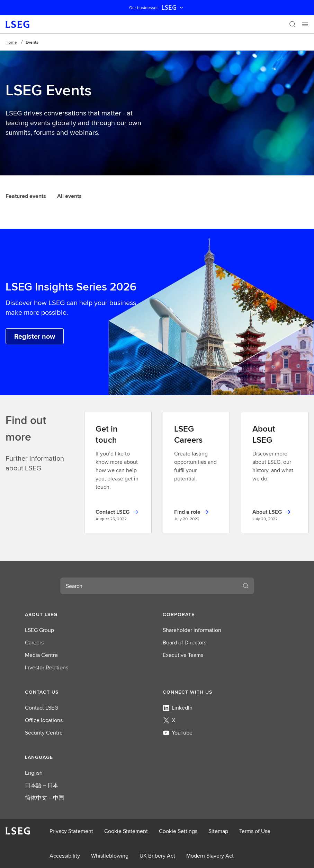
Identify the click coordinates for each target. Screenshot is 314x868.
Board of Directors (185, 643)
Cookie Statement (126, 831)
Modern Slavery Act (210, 856)
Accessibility (65, 856)
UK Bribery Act (157, 856)
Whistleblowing (110, 856)
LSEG (173, 8)
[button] (88, 614)
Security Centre (44, 733)
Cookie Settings (178, 831)
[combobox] (149, 586)
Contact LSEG (42, 708)
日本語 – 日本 (42, 785)
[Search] (293, 24)
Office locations (44, 720)
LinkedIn (178, 708)
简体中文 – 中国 (44, 798)
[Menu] (305, 24)
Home (11, 42)
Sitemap (218, 831)
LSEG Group (39, 630)
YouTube (178, 733)
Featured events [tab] (26, 196)
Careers (34, 643)
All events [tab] (69, 196)
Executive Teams (183, 655)
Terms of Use (255, 831)
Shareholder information (192, 630)
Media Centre (41, 655)
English (34, 773)
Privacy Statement (71, 831)
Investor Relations (47, 667)
